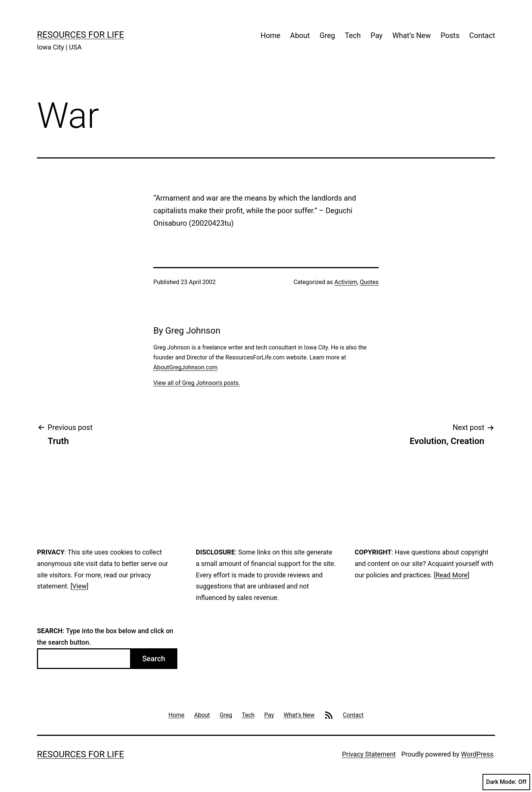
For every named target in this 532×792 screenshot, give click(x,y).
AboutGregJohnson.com (185, 367)
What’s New (412, 35)
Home (270, 35)
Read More (452, 575)
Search (154, 659)
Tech (353, 35)
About (300, 35)
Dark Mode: (506, 782)
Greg (327, 35)
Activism (346, 282)
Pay (377, 35)
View (80, 586)
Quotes (369, 282)
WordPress (477, 754)
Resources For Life (81, 35)
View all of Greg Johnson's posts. (197, 383)
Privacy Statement (369, 754)
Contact (482, 35)
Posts (450, 35)
